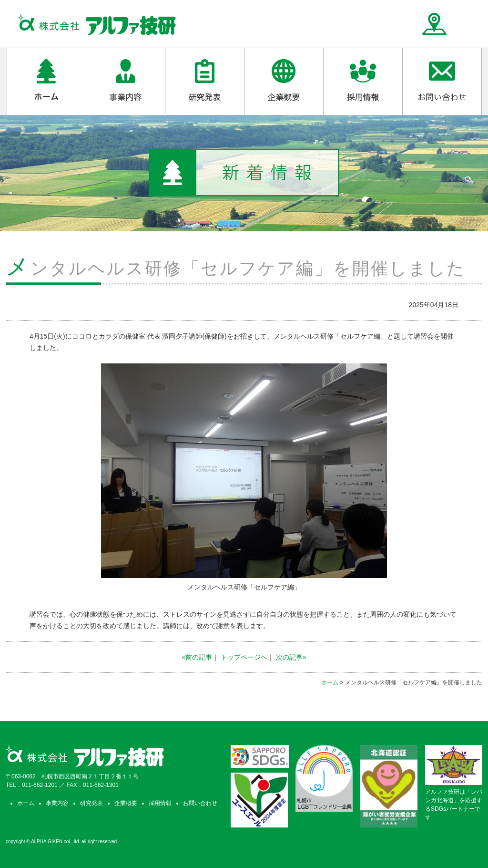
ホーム (330, 682)
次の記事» (291, 657)
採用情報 (160, 803)
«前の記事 (197, 657)
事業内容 (57, 803)
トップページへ (244, 657)
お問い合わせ (200, 803)
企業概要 (126, 803)
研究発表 (91, 803)
